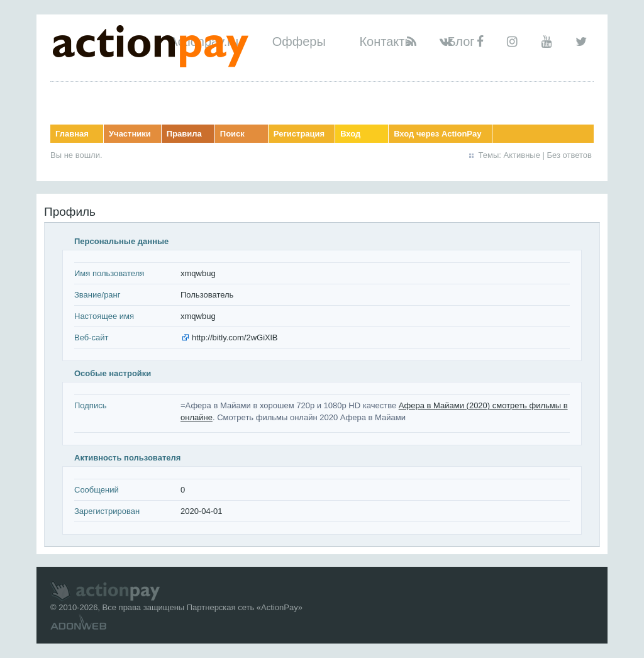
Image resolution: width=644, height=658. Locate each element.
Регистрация (299, 134)
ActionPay (280, 607)
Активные (522, 155)
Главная (72, 134)
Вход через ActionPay (437, 134)
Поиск (232, 134)
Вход (350, 134)
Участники (130, 134)
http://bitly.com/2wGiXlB (235, 337)
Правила (184, 134)
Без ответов (569, 155)
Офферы (299, 42)
